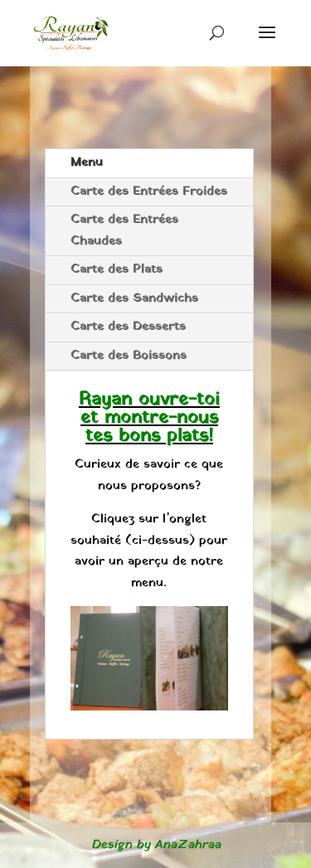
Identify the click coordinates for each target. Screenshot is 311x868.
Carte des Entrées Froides (149, 192)
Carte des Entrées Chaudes (124, 230)
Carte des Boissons (129, 356)
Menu (87, 162)
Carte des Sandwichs (134, 298)
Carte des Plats (117, 269)
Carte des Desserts (128, 327)
